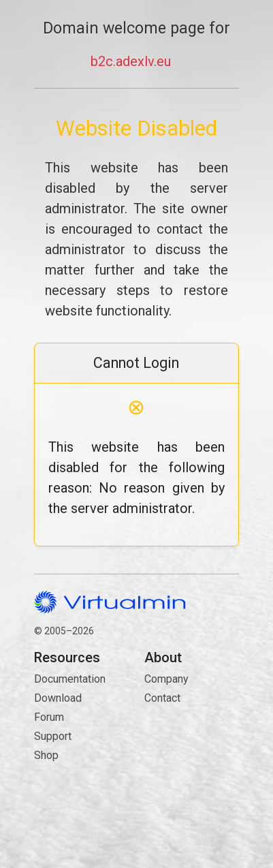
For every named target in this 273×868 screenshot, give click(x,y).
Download (58, 698)
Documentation (70, 679)
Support (53, 736)
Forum (49, 717)
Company (166, 679)
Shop (46, 755)
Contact (191, 746)
